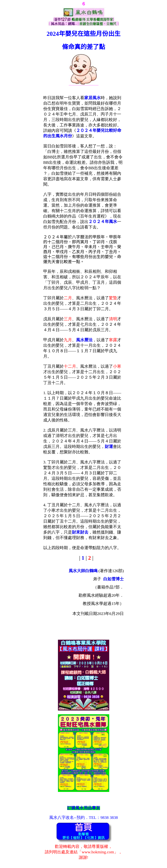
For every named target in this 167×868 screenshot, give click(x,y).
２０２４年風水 (103, 222)
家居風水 (92, 98)
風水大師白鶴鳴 (83, 571)
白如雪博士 (113, 579)
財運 (109, 447)
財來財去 (80, 532)
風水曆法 (84, 340)
